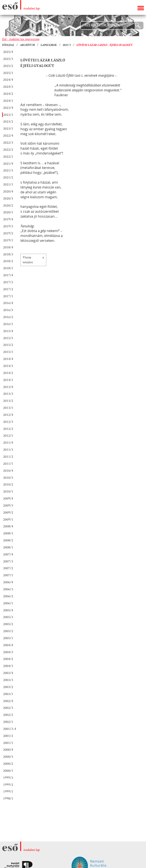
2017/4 (8, 275)
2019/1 (8, 240)
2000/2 (8, 764)
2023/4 (8, 108)
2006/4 (8, 582)
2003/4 (8, 673)
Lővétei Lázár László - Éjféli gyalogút (105, 45)
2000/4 (8, 750)
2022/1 (8, 156)
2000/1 (8, 771)
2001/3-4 (10, 729)
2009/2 (8, 512)
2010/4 (8, 471)
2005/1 (8, 638)
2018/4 (8, 247)
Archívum (27, 45)
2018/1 (8, 268)
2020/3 (8, 198)
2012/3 (8, 422)
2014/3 (8, 366)
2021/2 (8, 177)
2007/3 (8, 561)
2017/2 (8, 289)
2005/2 (8, 624)
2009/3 (8, 505)
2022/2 (8, 149)
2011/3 (8, 450)
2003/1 (8, 694)
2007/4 (8, 554)
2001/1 (8, 743)
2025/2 (8, 66)
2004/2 (8, 659)
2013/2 (8, 401)
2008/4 (8, 526)
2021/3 (8, 170)
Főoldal (8, 45)
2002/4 (8, 701)
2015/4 (8, 331)
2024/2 (8, 94)
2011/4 (8, 442)
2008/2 (8, 540)
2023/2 (8, 121)
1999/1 (8, 791)
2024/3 (8, 87)
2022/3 (8, 142)
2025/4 (8, 52)
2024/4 (8, 80)
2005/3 (8, 617)
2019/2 (8, 233)
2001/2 (8, 736)
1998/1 (8, 798)
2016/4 (8, 303)
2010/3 (8, 478)
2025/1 (8, 73)
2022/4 (8, 135)
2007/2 (8, 568)
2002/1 (8, 722)
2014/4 (8, 359)
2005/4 (8, 610)
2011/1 (8, 464)
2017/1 (8, 296)
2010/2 (8, 484)
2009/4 (8, 498)
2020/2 (8, 205)
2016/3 (8, 310)
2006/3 (8, 589)
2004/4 (8, 645)
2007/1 (8, 575)
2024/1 (8, 101)
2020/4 (8, 191)
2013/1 (8, 408)
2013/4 (8, 387)
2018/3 (8, 254)
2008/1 (8, 547)
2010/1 (8, 491)
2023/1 (8, 128)
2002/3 (8, 708)
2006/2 (8, 596)
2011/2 (8, 457)
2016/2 (8, 317)
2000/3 (8, 757)
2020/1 (8, 212)
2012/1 (8, 435)
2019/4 (8, 219)
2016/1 (8, 324)
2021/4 (8, 164)
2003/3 (8, 680)
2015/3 (8, 338)
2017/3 (8, 282)
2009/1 (8, 519)
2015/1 (8, 352)
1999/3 (8, 778)
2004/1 (8, 666)
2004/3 (8, 652)
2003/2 (8, 687)
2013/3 (8, 394)
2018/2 (8, 261)
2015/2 (8, 345)
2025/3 (8, 59)
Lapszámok (49, 45)
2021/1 (8, 184)
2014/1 (8, 380)
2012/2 (8, 429)
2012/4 (8, 415)
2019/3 (8, 226)
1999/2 (8, 785)
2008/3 (8, 533)
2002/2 (8, 715)
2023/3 (67, 45)
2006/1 (8, 603)
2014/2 (8, 373)
